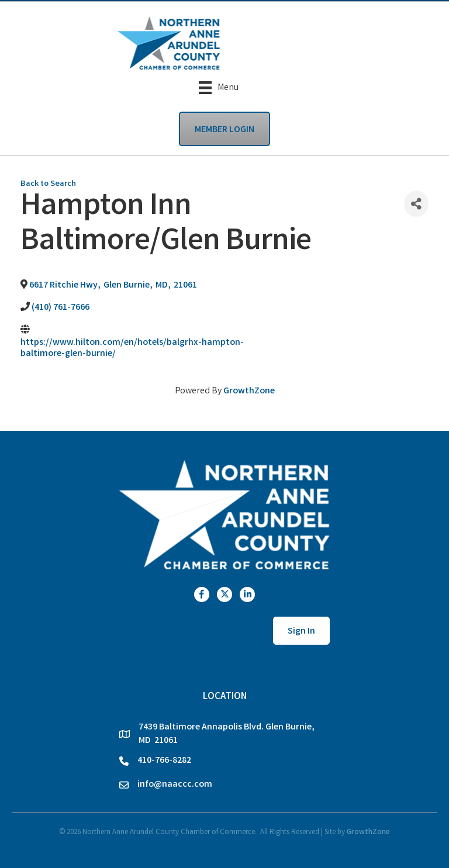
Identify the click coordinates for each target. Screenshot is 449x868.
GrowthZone (249, 391)
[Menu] (219, 88)
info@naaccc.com (175, 785)
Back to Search (48, 184)
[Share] (416, 204)
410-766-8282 (164, 761)
